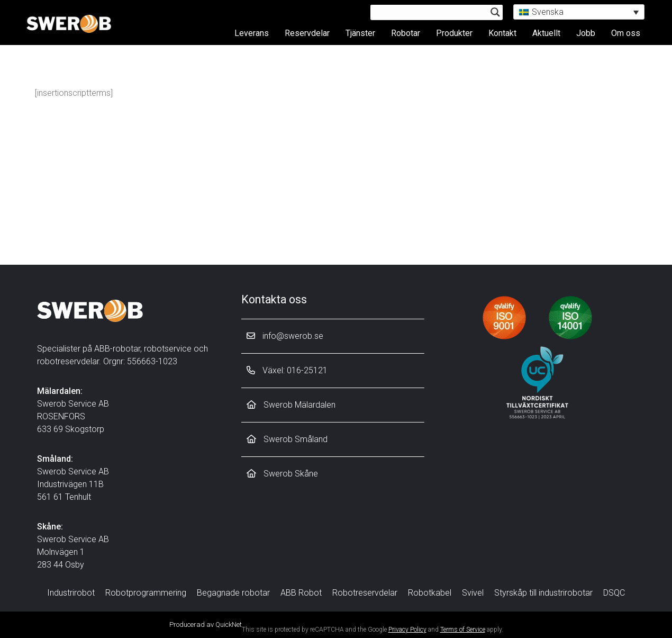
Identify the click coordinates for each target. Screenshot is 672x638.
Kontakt (502, 33)
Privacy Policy (407, 630)
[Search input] (432, 12)
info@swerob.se (285, 336)
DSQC (614, 593)
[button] (579, 12)
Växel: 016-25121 (287, 370)
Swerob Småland (287, 439)
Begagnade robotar (233, 593)
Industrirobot (71, 593)
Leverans (252, 33)
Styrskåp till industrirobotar (543, 593)
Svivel (473, 593)
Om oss (626, 33)
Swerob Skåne (282, 474)
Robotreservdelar (365, 593)
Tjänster (360, 33)
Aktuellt (546, 33)
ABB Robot (301, 593)
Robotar (406, 33)
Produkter (454, 33)
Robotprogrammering (146, 593)
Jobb (586, 33)
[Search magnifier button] (495, 12)
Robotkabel (430, 593)
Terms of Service (463, 630)
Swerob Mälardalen (291, 405)
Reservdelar (307, 33)
